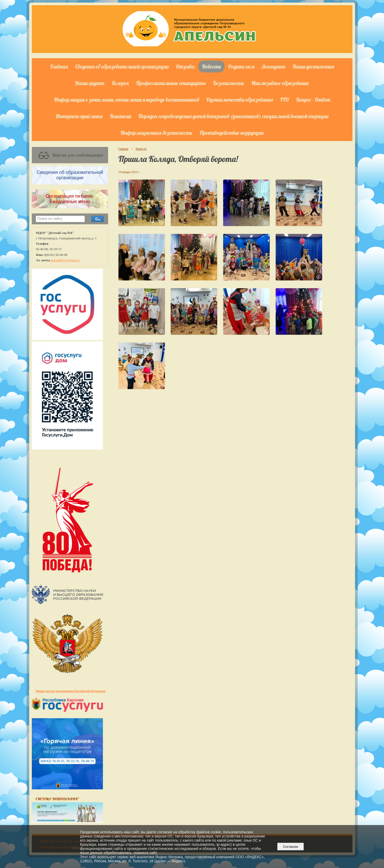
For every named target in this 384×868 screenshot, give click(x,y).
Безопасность (229, 83)
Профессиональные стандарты (171, 83)
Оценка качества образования (240, 100)
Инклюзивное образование (280, 83)
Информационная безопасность (156, 133)
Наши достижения (313, 66)
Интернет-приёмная (79, 116)
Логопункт (273, 66)
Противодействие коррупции (232, 133)
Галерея (120, 83)
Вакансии (121, 116)
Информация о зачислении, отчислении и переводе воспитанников (127, 100)
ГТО (285, 100)
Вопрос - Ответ (313, 100)
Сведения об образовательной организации (122, 66)
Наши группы (90, 83)
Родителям (241, 66)
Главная (59, 66)
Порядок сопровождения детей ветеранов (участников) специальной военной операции (233, 116)
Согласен (291, 847)
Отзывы (185, 66)
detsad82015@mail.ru (65, 260)
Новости (211, 66)
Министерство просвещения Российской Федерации (71, 691)
